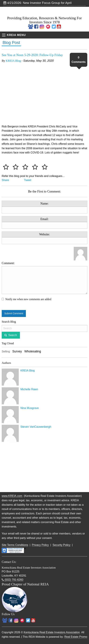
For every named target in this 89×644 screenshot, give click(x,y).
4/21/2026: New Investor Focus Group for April (37, 3)
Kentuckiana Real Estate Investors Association (52, 632)
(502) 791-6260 (13, 580)
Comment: (44, 278)
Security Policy (62, 545)
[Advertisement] (44, 467)
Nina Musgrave (30, 408)
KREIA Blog (13, 61)
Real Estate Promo (76, 637)
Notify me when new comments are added (28, 299)
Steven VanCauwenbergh (36, 427)
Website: (44, 234)
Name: (45, 204)
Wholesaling (33, 351)
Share (5, 180)
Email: (45, 219)
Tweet (28, 180)
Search (13, 335)
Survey (17, 351)
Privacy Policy (40, 545)
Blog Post (11, 42)
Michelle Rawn (29, 389)
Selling (6, 351)
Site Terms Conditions (15, 545)
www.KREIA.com (12, 496)
